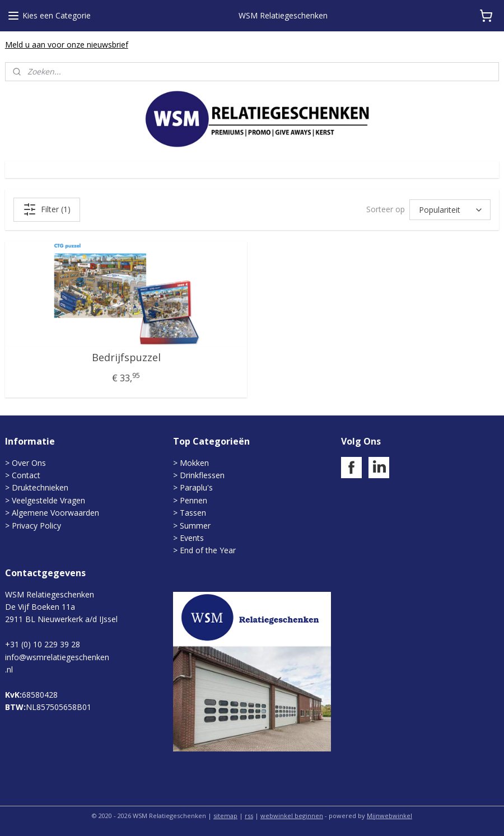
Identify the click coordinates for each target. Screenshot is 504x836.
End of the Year (208, 550)
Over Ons (29, 463)
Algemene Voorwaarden (55, 513)
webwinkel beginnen (292, 816)
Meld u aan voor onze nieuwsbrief (67, 45)
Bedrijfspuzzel (126, 358)
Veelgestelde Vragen (48, 500)
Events (192, 538)
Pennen (193, 500)
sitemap (225, 816)
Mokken (194, 463)
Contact (26, 475)
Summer (195, 526)
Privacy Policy (36, 526)
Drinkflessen (202, 475)
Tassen (193, 513)
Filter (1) (47, 209)
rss (249, 816)
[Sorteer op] (450, 210)
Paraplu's (196, 487)
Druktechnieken (40, 487)
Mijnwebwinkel (389, 816)
